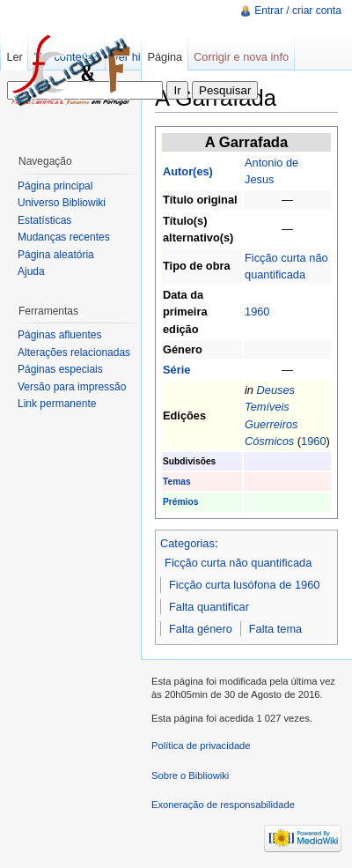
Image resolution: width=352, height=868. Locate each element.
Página (165, 57)
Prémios (180, 502)
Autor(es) (188, 171)
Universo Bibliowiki (62, 203)
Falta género (201, 629)
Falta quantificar (209, 607)
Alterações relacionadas (74, 352)
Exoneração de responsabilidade (223, 805)
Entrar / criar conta (298, 11)
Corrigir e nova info (241, 57)
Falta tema (275, 629)
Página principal (55, 186)
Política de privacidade (201, 746)
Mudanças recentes (64, 237)
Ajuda (31, 271)
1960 (257, 312)
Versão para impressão (72, 387)
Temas (177, 482)
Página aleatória (56, 255)
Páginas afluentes (59, 335)
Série (176, 370)
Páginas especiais (60, 369)
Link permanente (57, 404)
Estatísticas (44, 220)
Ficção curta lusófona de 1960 (244, 585)
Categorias (187, 543)
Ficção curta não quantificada (238, 563)
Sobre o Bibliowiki (190, 775)
